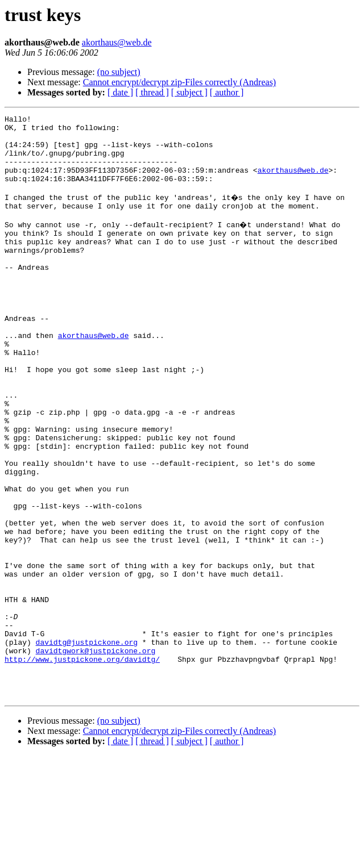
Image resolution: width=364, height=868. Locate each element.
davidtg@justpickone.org (87, 744)
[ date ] (120, 92)
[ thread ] (152, 92)
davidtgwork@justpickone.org (96, 754)
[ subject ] (189, 92)
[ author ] (227, 92)
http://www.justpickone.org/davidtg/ (82, 765)
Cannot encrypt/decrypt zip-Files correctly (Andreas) (179, 82)
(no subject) (119, 72)
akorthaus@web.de (117, 42)
